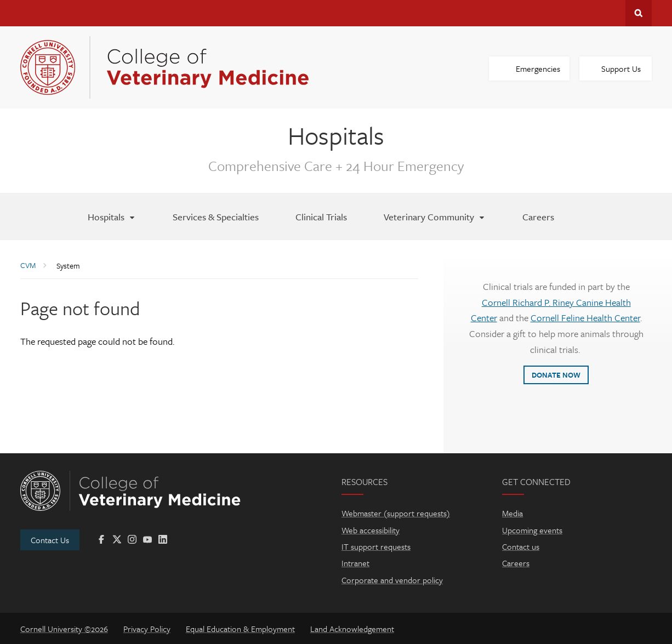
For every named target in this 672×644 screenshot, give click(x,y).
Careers (516, 563)
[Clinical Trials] (321, 216)
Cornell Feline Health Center (585, 318)
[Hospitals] (112, 216)
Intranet (355, 563)
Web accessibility (371, 530)
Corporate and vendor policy (392, 580)
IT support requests (376, 546)
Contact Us (50, 540)
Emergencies (538, 69)
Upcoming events (532, 530)
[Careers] (538, 216)
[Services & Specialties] (216, 216)
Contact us (521, 546)
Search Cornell (639, 13)
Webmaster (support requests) (396, 513)
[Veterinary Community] (435, 216)
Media (512, 513)
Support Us (621, 69)
